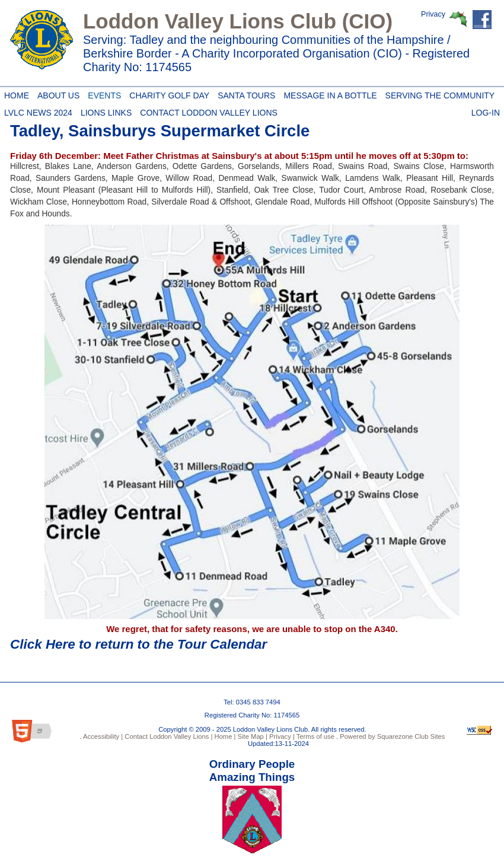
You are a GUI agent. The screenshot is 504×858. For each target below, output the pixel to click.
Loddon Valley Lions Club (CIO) (238, 21)
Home (15, 94)
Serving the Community (438, 94)
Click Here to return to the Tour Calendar (138, 644)
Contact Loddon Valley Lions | (168, 736)
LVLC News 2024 (38, 111)
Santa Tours (244, 94)
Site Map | (251, 736)
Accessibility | (103, 736)
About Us (56, 94)
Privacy (433, 14)
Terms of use (315, 736)
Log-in (486, 111)
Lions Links (106, 111)
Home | (224, 736)
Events (102, 94)
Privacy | (281, 736)
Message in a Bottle (328, 94)
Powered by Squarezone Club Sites (392, 736)
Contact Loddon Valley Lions (207, 111)
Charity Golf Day (167, 94)
